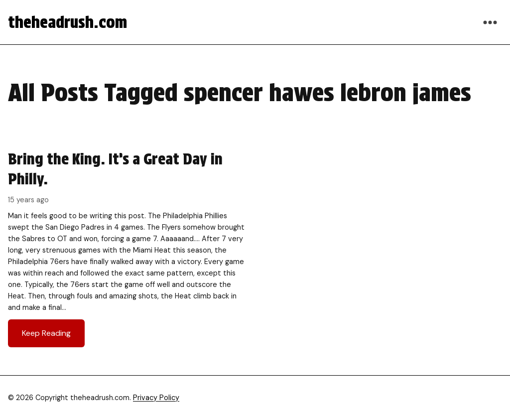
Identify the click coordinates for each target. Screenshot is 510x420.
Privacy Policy (156, 398)
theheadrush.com (67, 22)
